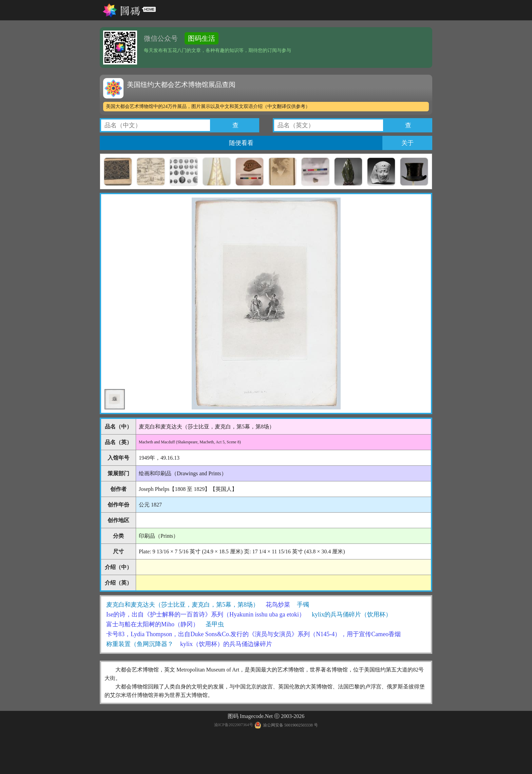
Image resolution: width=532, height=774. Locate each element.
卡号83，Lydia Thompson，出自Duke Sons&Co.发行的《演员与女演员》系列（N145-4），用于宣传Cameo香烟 (253, 634)
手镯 (303, 605)
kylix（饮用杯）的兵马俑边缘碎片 (226, 644)
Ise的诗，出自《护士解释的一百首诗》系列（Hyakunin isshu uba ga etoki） (206, 614)
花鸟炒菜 (278, 605)
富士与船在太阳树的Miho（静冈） (153, 624)
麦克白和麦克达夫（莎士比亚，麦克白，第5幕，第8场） (183, 605)
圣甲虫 (215, 624)
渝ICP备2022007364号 (234, 725)
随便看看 (241, 143)
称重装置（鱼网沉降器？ (140, 644)
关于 (407, 143)
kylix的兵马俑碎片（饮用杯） (352, 614)
